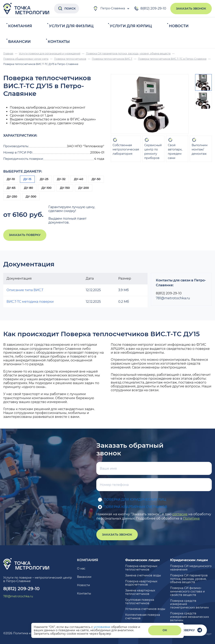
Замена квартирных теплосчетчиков (140, 592)
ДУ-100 (46, 188)
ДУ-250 (12, 197)
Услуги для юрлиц (131, 26)
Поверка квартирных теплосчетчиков (141, 568)
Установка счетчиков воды (145, 609)
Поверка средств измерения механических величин (189, 617)
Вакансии (19, 42)
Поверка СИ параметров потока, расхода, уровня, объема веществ (189, 579)
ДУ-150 (65, 188)
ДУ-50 (96, 179)
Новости (179, 26)
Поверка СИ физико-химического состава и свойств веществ (187, 591)
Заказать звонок (191, 9)
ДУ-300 (31, 197)
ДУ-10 (11, 179)
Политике (191, 518)
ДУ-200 (84, 188)
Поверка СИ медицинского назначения (191, 568)
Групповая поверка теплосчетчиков (140, 601)
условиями (102, 627)
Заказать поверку (25, 235)
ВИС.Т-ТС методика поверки (30, 302)
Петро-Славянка (109, 9)
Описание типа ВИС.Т (25, 290)
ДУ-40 (79, 179)
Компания (20, 26)
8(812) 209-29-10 (150, 9)
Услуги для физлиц (71, 26)
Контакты (59, 42)
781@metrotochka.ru (173, 298)
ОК (165, 630)
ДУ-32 (61, 179)
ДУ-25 (44, 179)
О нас (81, 568)
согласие (180, 514)
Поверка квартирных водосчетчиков (141, 583)
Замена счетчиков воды (143, 575)
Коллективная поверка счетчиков (143, 616)
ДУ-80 (28, 188)
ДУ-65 (11, 188)
